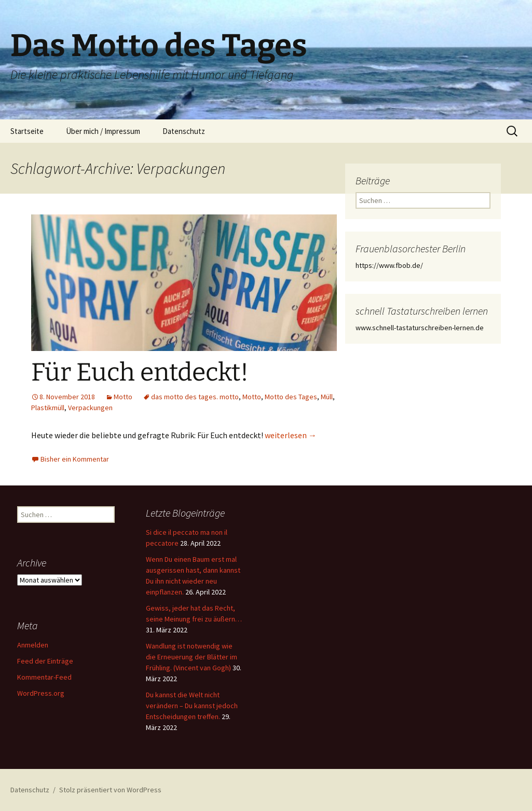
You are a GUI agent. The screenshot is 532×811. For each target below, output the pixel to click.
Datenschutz (184, 131)
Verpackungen (90, 408)
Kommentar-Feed (44, 677)
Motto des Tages (291, 397)
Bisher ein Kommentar (75, 459)
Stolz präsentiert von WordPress (110, 790)
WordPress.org (41, 693)
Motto (123, 397)
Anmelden (33, 645)
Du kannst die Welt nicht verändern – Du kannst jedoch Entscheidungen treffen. (192, 706)
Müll (327, 397)
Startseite (27, 131)
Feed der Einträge (45, 661)
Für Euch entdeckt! (140, 372)
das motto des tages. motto (195, 397)
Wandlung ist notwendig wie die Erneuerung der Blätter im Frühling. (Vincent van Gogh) (192, 657)
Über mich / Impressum (103, 131)
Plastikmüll (48, 408)
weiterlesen (291, 435)
